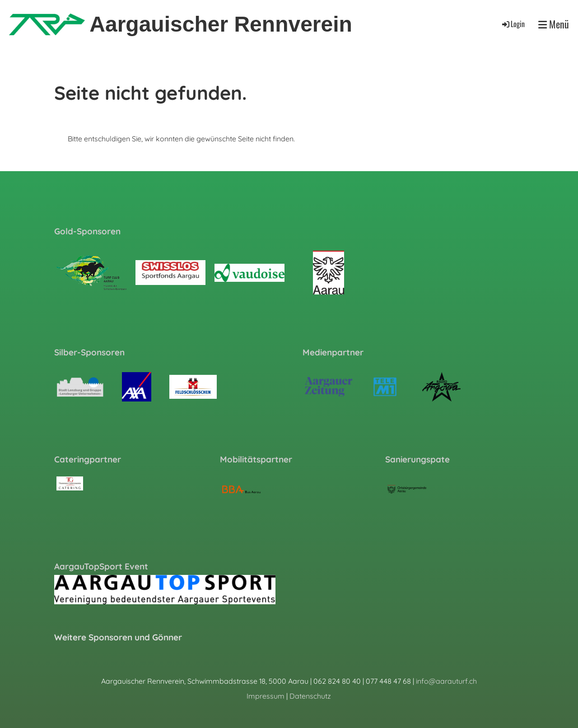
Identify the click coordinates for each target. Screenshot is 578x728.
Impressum (266, 696)
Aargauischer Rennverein (221, 24)
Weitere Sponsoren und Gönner (118, 637)
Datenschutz (310, 696)
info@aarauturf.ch (446, 681)
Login (513, 24)
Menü (554, 24)
